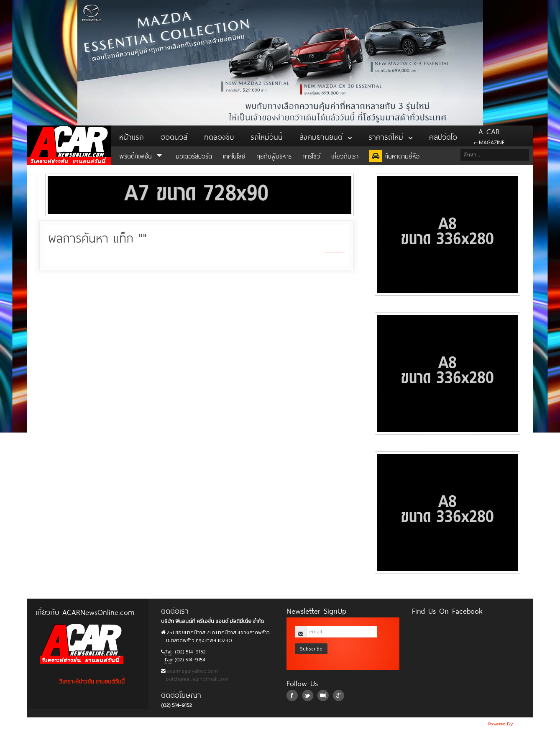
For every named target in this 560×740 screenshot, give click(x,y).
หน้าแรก (132, 136)
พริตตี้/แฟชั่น (142, 155)
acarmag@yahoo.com (192, 671)
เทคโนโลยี (234, 155)
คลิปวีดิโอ (443, 136)
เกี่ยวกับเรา (345, 155)
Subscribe (311, 649)
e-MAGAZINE (489, 136)
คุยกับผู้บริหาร (274, 155)
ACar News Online (69, 145)
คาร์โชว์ (311, 155)
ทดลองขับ (219, 136)
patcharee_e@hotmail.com (197, 679)
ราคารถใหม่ (390, 136)
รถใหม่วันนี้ (267, 136)
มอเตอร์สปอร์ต (194, 155)
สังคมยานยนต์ (326, 136)
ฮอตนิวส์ (174, 136)
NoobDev (524, 724)
